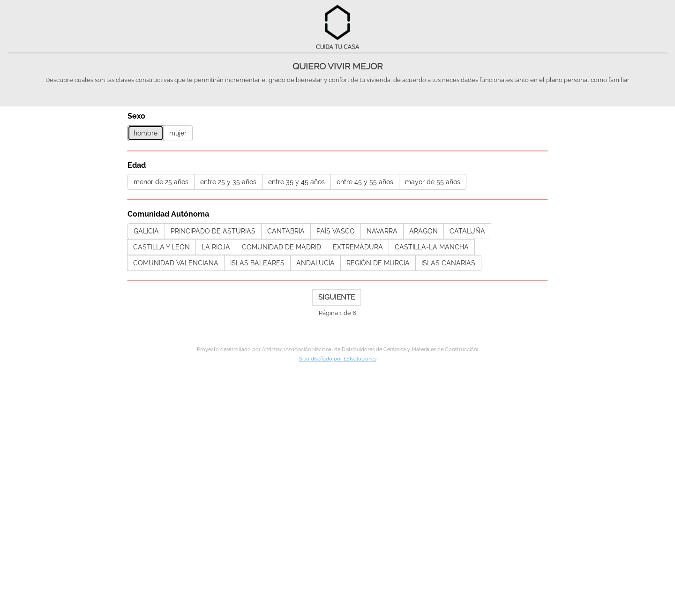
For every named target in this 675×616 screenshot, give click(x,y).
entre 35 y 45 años (296, 182)
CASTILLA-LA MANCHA (432, 247)
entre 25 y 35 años (228, 182)
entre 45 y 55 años (365, 182)
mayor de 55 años (433, 182)
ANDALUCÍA (315, 263)
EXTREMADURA (358, 247)
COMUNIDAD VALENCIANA (176, 263)
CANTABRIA (286, 231)
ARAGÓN (424, 231)
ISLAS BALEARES (257, 263)
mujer (178, 133)
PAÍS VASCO (336, 231)
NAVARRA (382, 231)
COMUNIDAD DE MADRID (281, 247)
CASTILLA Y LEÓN (161, 247)
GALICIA (146, 231)
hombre (146, 133)
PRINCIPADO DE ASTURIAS (213, 231)
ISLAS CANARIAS (448, 263)
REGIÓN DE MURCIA (378, 263)
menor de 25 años (161, 182)
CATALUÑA (467, 231)
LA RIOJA (216, 247)
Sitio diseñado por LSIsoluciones (338, 359)
